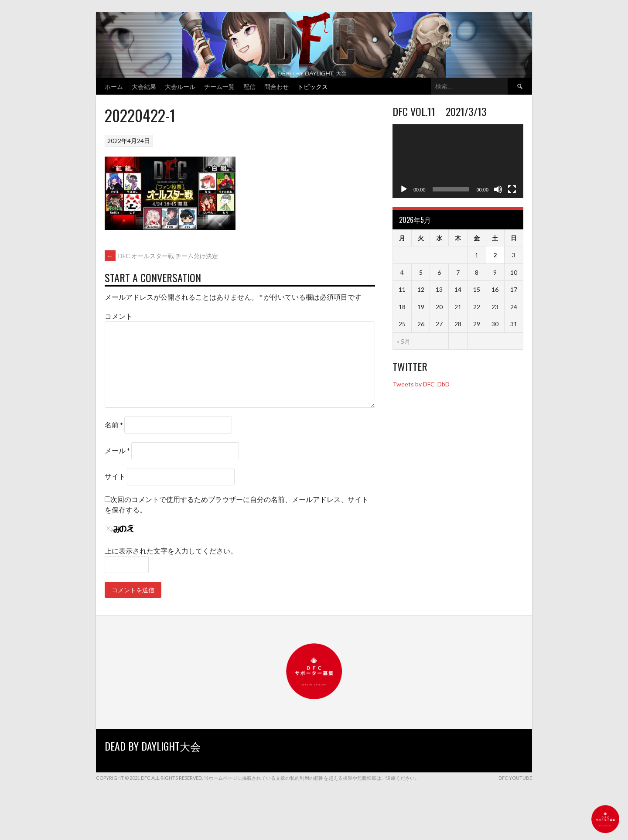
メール (117, 450)
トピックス (313, 86)
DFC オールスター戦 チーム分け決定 (161, 256)
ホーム (114, 86)
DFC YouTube (515, 778)
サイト (115, 476)
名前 (114, 425)
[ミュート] (498, 189)
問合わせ (276, 86)
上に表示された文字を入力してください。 (171, 551)
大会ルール (180, 86)
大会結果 (144, 86)
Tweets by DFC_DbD (421, 384)
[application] (458, 161)
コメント (119, 316)
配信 (249, 86)
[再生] (404, 189)
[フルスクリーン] (512, 189)
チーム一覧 (219, 86)
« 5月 (404, 341)
